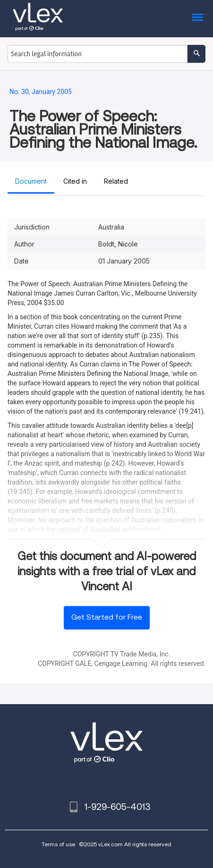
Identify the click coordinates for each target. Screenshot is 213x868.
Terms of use (58, 844)
